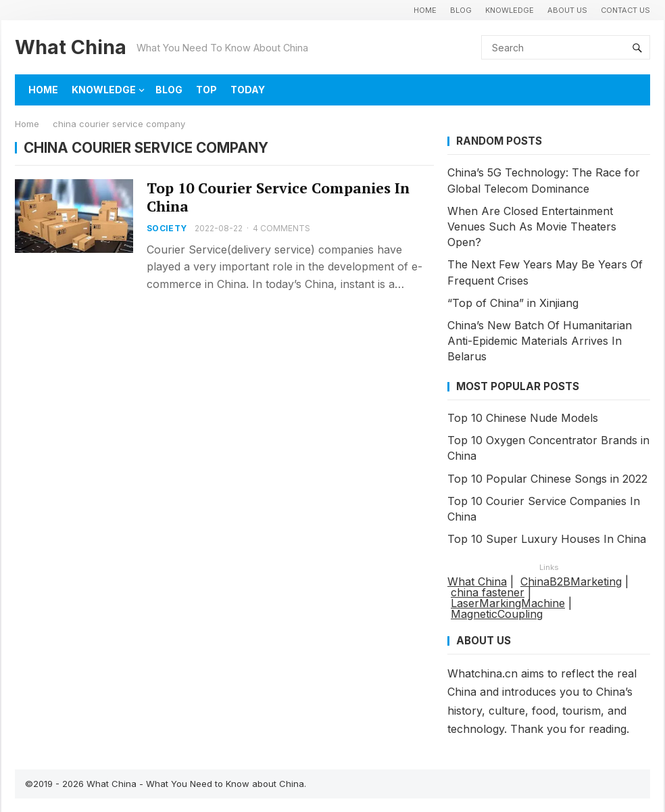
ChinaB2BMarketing (571, 581)
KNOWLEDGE (510, 10)
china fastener (488, 592)
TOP (206, 90)
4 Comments (281, 228)
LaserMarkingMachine (508, 603)
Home (27, 124)
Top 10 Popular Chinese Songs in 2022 (547, 479)
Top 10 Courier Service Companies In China (278, 197)
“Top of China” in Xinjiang (513, 303)
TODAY (248, 90)
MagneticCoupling (497, 614)
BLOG (461, 10)
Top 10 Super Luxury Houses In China (547, 539)
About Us (567, 10)
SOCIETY (167, 228)
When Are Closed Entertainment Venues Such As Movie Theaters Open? (532, 226)
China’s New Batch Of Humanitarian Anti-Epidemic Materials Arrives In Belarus (540, 341)
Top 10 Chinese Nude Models (523, 418)
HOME (425, 10)
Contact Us (625, 10)
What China (71, 47)
